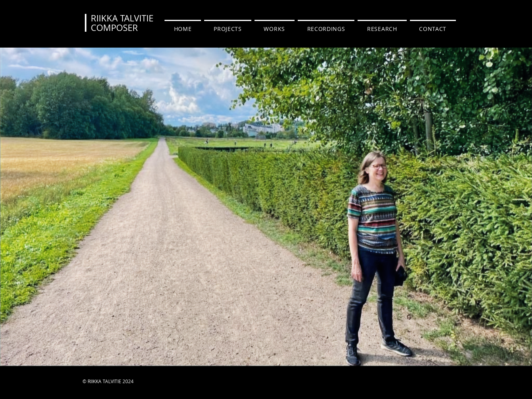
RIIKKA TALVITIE (122, 18)
